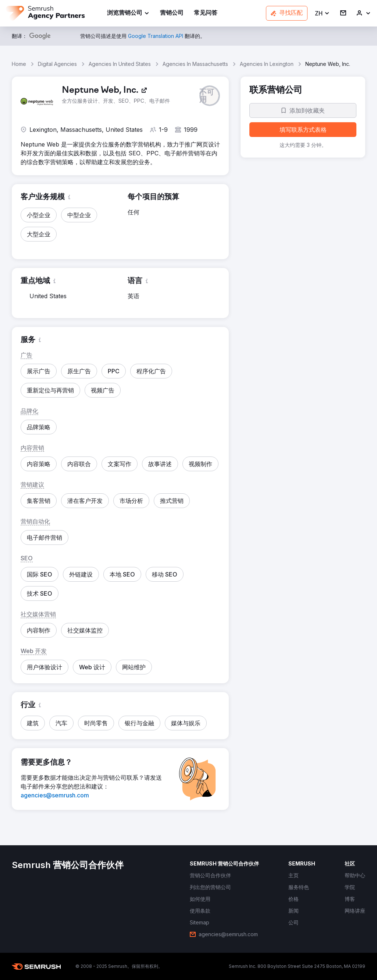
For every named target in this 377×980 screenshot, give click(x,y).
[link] (172, 13)
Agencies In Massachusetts (195, 64)
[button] (322, 13)
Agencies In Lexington (267, 64)
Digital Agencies (57, 64)
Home (19, 64)
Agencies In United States (120, 64)
